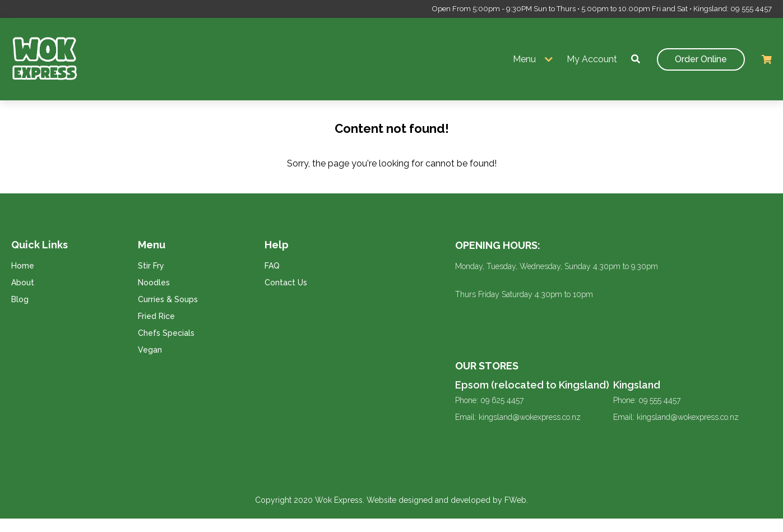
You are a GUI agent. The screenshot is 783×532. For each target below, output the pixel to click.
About (23, 283)
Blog (20, 299)
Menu (524, 59)
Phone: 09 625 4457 (489, 400)
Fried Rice (156, 316)
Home (23, 266)
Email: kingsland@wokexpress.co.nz (518, 417)
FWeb (515, 500)
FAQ (272, 266)
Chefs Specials (166, 333)
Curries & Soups (168, 299)
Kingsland (637, 385)
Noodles (154, 283)
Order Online (701, 59)
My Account (592, 59)
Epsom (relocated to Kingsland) (532, 385)
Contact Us (286, 283)
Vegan (150, 350)
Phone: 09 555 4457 (647, 400)
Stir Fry (151, 266)
